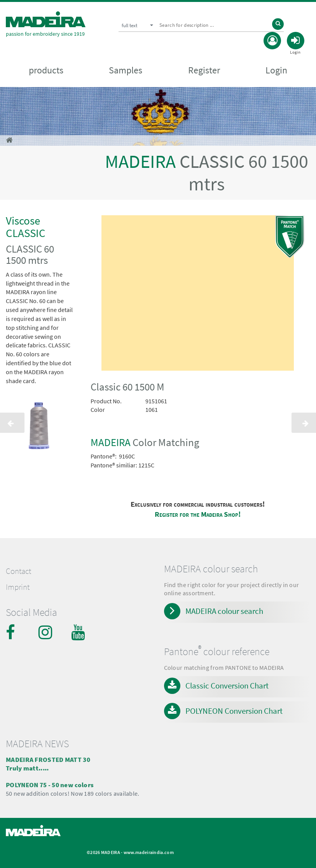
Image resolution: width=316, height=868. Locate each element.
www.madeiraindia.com (149, 852)
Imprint (18, 587)
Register (204, 70)
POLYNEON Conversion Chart (234, 711)
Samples (126, 70)
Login (276, 70)
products (46, 70)
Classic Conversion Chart (227, 686)
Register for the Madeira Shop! (198, 514)
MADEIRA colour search (224, 611)
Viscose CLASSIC (26, 227)
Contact (18, 571)
